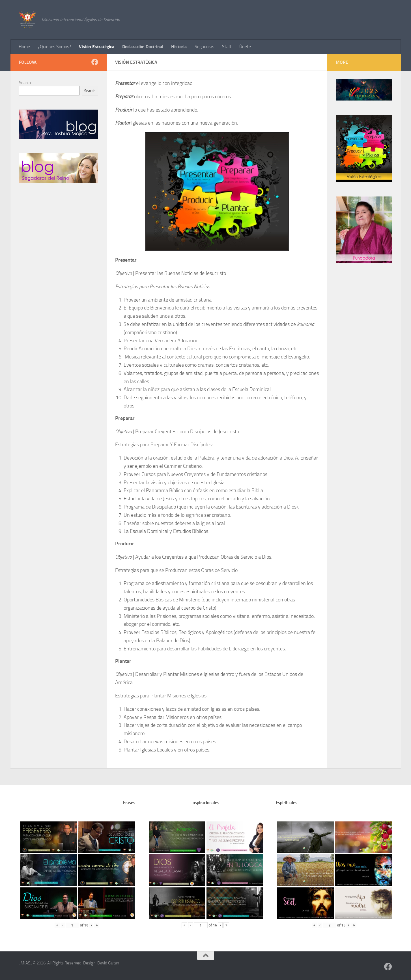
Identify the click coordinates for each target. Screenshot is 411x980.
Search (25, 83)
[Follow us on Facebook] (95, 62)
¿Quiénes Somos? (54, 47)
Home (24, 47)
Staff (227, 47)
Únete (245, 47)
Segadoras (204, 47)
